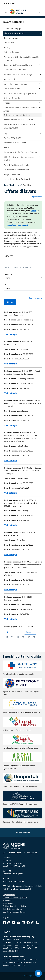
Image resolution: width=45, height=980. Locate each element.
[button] (40, 33)
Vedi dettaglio (11, 334)
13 (7, 637)
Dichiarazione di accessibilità (14, 906)
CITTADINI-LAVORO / (16, 185)
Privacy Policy (8, 903)
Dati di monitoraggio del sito (14, 912)
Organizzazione (9, 895)
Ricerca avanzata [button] (35, 298)
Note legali (7, 900)
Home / (7, 185)
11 (21, 632)
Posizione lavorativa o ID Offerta (18, 267)
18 (34, 637)
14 (12, 637)
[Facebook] (4, 923)
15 (18, 637)
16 (23, 637)
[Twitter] (13, 923)
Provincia (9, 274)
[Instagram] (9, 923)
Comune (8, 285)
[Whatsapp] (33, 923)
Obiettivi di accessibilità (12, 909)
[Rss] (37, 923)
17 (29, 637)
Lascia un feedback (22, 832)
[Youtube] (18, 923)
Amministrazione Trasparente (15, 897)
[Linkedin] (23, 923)
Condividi (37, 197)
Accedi (34, 211)
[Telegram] (28, 923)
